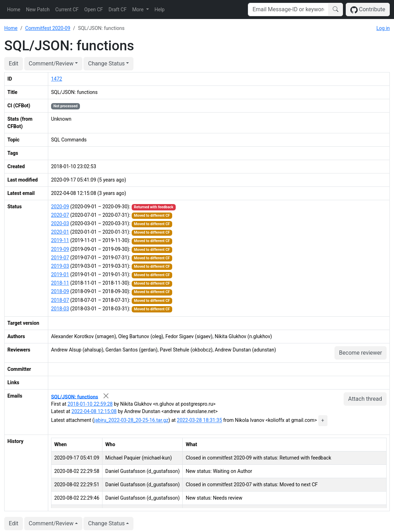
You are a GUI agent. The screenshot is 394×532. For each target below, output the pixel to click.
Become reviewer (361, 353)
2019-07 (60, 258)
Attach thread (365, 399)
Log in (383, 28)
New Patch (38, 9)
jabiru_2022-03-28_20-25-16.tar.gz (131, 420)
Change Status (106, 64)
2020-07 (60, 215)
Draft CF (117, 9)
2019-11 (60, 240)
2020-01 (60, 232)
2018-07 (60, 300)
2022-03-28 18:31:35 (199, 420)
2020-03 (60, 223)
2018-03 (60, 309)
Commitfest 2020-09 (48, 28)
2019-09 (60, 249)
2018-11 (60, 283)
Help (160, 9)
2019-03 (60, 266)
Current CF (67, 9)
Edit (14, 64)
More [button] (138, 9)
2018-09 (60, 291)
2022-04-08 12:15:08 (94, 411)
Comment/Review (51, 64)
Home (14, 9)
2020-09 (60, 207)
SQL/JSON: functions (75, 397)
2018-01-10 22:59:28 (90, 404)
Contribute (368, 10)
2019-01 (60, 274)
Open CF (93, 9)
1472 (57, 79)
